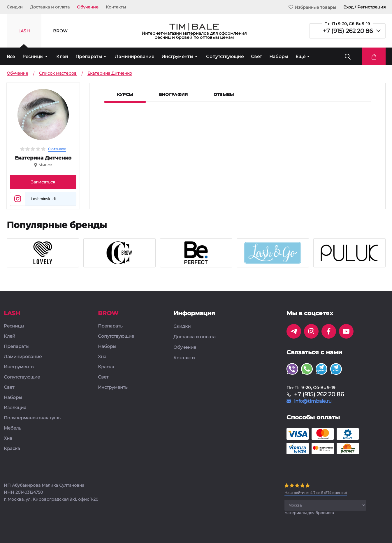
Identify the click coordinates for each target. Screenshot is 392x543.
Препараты (89, 56)
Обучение (88, 7)
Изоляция (15, 408)
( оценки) (316, 493)
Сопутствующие (225, 56)
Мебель (12, 428)
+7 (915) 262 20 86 (348, 31)
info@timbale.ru (313, 401)
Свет (256, 56)
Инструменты (177, 56)
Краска (12, 449)
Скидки (15, 7)
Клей (62, 56)
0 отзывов (57, 149)
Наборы (279, 56)
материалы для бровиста (309, 513)
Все (11, 56)
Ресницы (33, 56)
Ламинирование (135, 56)
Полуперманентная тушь (32, 418)
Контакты (116, 7)
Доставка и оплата (50, 7)
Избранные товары (312, 7)
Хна (8, 438)
